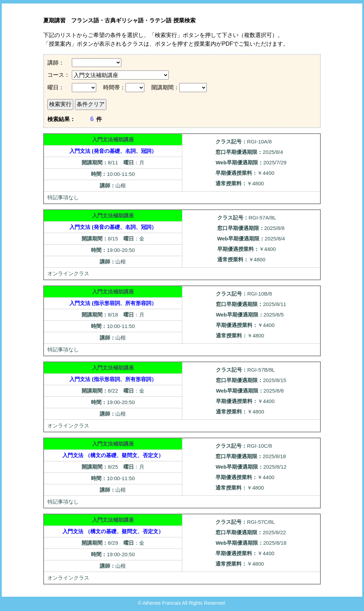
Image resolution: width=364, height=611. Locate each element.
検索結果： (61, 119)
